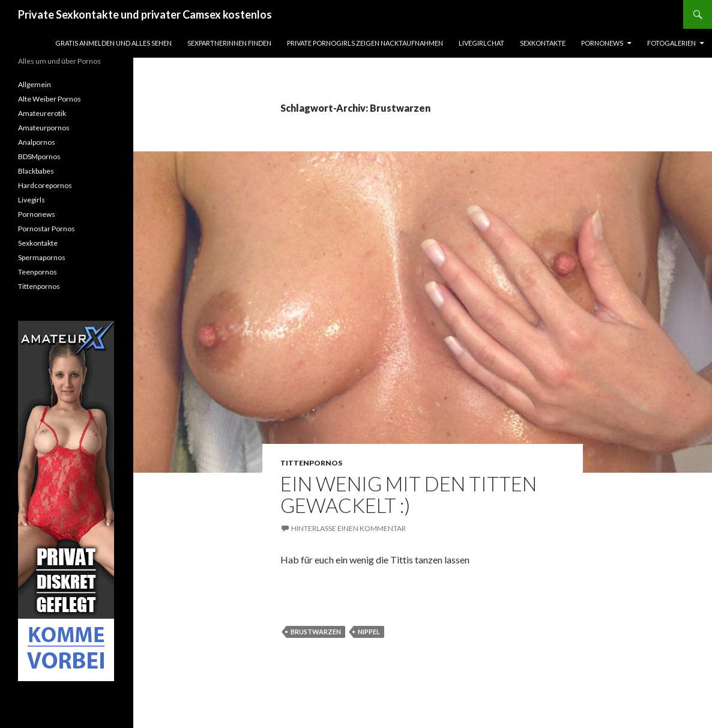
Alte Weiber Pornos (50, 99)
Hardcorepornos (45, 185)
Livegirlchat (481, 43)
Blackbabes (36, 171)
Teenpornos (38, 272)
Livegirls (32, 200)
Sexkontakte (543, 43)
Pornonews (602, 43)
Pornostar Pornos (47, 229)
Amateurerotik (42, 113)
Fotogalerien (671, 43)
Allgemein (35, 84)
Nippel (369, 632)
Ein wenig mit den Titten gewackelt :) (409, 494)
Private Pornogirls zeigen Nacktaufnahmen (365, 43)
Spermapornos (42, 257)
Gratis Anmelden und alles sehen (113, 43)
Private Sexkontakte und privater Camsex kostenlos (145, 14)
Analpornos (37, 142)
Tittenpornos (311, 463)
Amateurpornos (44, 128)
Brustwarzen (316, 632)
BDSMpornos (39, 156)
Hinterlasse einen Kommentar (348, 528)
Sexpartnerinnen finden (229, 43)
